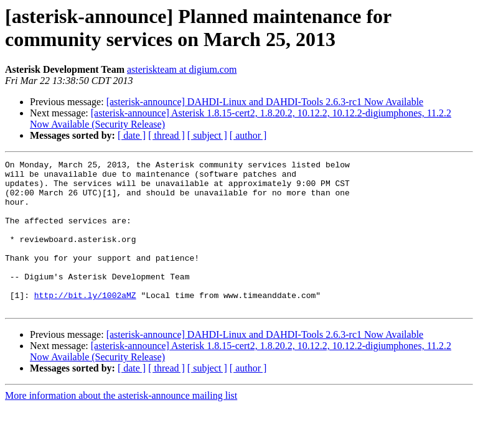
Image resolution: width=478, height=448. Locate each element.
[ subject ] (207, 135)
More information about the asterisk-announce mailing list (121, 425)
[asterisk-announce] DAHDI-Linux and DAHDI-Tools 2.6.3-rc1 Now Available (265, 102)
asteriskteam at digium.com (182, 69)
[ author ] (248, 135)
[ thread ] (166, 135)
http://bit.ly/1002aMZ (85, 323)
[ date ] (132, 135)
